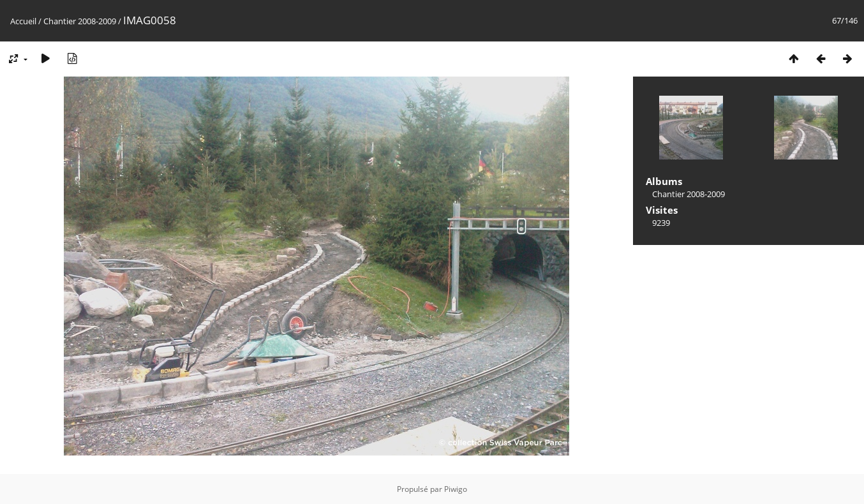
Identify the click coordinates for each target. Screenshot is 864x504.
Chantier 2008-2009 (80, 21)
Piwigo (456, 489)
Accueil (23, 21)
